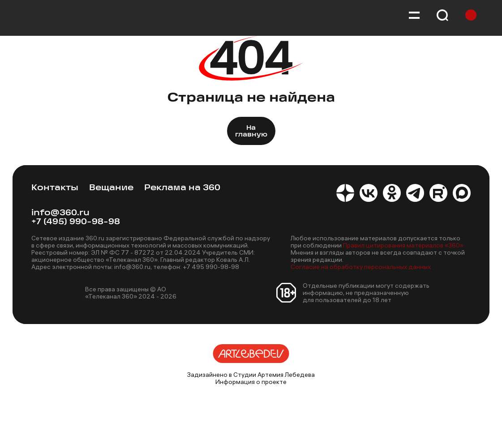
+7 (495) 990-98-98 (76, 222)
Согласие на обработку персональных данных (361, 267)
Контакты (55, 188)
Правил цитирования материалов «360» (403, 245)
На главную (251, 132)
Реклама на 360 (182, 188)
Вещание (111, 188)
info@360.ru (60, 213)
